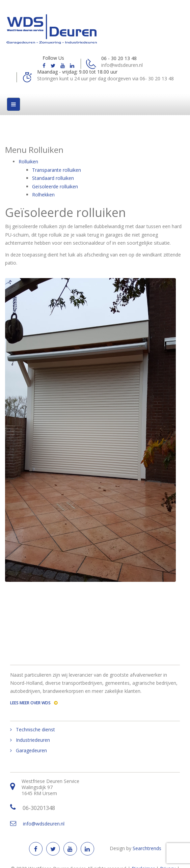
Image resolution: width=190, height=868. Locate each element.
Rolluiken (28, 161)
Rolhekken (43, 195)
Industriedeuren (33, 740)
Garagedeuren (31, 751)
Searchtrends (147, 848)
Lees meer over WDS (34, 703)
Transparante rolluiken (57, 170)
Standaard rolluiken (53, 178)
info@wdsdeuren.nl (44, 824)
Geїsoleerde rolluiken (55, 186)
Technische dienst (35, 730)
